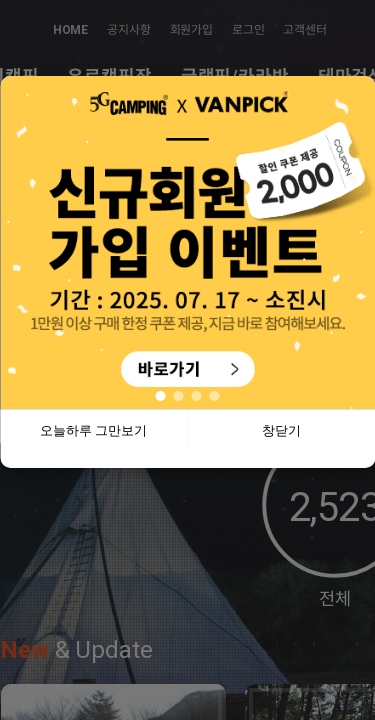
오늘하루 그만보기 (94, 430)
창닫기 (281, 430)
